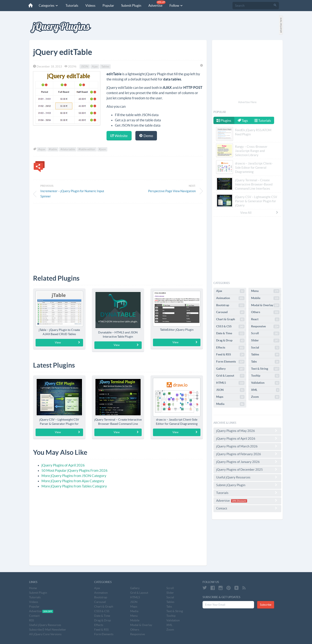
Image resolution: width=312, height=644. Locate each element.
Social (265, 348)
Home (33, 588)
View (67, 342)
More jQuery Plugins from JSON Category (74, 476)
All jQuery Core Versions (45, 634)
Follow (175, 5)
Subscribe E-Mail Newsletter (48, 630)
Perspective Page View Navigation (172, 191)
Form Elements (230, 362)
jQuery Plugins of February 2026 (247, 454)
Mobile (265, 298)
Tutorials (71, 5)
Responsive (265, 327)
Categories (47, 5)
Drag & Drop (230, 341)
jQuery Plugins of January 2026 (247, 462)
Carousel (230, 312)
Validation (265, 383)
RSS (31, 620)
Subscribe (266, 605)
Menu (265, 291)
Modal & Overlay (265, 305)
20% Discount (239, 501)
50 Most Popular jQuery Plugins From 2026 (74, 470)
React (265, 319)
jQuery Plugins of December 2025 (247, 469)
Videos (89, 5)
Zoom (265, 397)
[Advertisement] (118, 236)
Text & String (265, 369)
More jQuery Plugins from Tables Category (74, 486)
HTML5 (230, 383)
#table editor (87, 149)
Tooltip (265, 376)
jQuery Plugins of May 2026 (247, 431)
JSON (85, 66)
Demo (146, 136)
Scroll (265, 333)
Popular (107, 5)
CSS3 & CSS (230, 327)
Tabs (265, 362)
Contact (247, 508)
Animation (230, 298)
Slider (265, 341)
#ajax (42, 149)
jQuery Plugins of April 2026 (63, 465)
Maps (230, 397)
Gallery (230, 369)
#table (53, 149)
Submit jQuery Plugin (247, 485)
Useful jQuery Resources (247, 477)
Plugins (224, 121)
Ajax (95, 66)
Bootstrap (230, 305)
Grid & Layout (230, 376)
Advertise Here (247, 102)
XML (265, 390)
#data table (68, 149)
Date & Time (230, 333)
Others (265, 312)
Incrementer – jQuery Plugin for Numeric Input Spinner (72, 194)
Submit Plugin (130, 5)
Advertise (156, 4)
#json (102, 149)
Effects (230, 348)
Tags (243, 121)
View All (259, 213)
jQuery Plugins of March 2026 (247, 446)
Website (119, 136)
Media (230, 404)
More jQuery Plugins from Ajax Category (73, 481)
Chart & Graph (230, 319)
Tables (105, 66)
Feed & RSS (230, 355)
